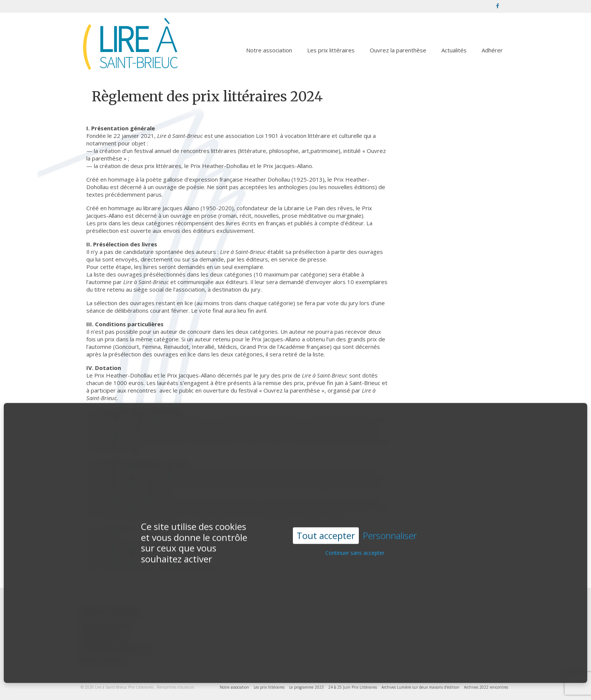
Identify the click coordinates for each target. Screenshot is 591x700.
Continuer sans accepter (355, 542)
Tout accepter (326, 524)
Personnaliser (390, 524)
